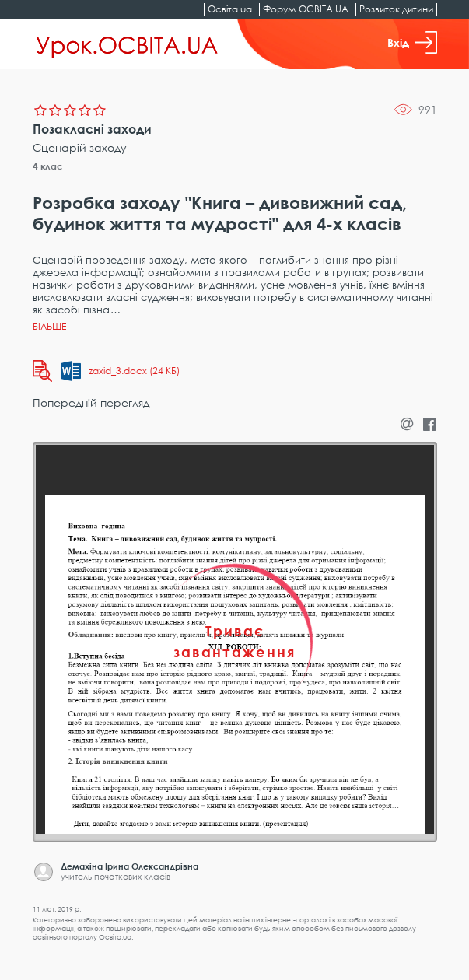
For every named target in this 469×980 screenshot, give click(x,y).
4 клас (48, 166)
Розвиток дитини (396, 9)
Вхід (412, 42)
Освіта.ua (230, 9)
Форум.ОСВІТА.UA (306, 9)
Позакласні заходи (92, 129)
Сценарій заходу (80, 147)
